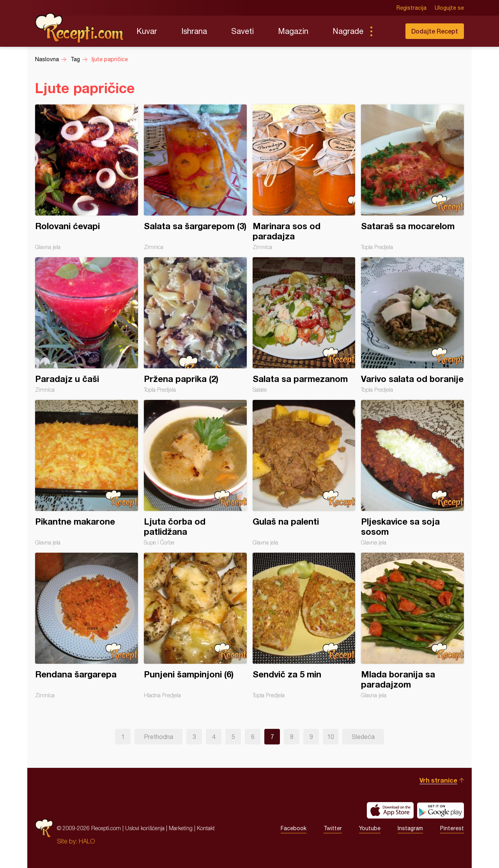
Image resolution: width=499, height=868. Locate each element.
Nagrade (348, 31)
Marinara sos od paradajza (304, 177)
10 (331, 737)
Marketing (181, 828)
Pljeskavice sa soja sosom (412, 473)
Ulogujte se (449, 8)
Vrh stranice (438, 780)
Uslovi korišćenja (145, 828)
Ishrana (194, 31)
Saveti (242, 31)
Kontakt (206, 828)
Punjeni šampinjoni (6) (195, 626)
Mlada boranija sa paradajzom (412, 626)
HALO (87, 841)
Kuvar (147, 31)
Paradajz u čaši (87, 325)
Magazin (293, 31)
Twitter (333, 828)
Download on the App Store (390, 810)
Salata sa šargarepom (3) (195, 177)
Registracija (411, 8)
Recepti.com (80, 28)
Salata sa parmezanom (304, 325)
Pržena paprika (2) (195, 325)
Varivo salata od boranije (412, 325)
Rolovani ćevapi (87, 177)
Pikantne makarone (87, 473)
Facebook (294, 828)
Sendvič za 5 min (304, 626)
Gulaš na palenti (304, 473)
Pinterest (452, 828)
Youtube (370, 828)
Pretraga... (387, 31)
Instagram (410, 828)
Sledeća (363, 737)
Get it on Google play (441, 810)
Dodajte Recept (435, 31)
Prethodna (158, 737)
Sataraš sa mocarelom (412, 177)
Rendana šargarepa (87, 626)
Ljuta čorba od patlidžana (195, 473)
